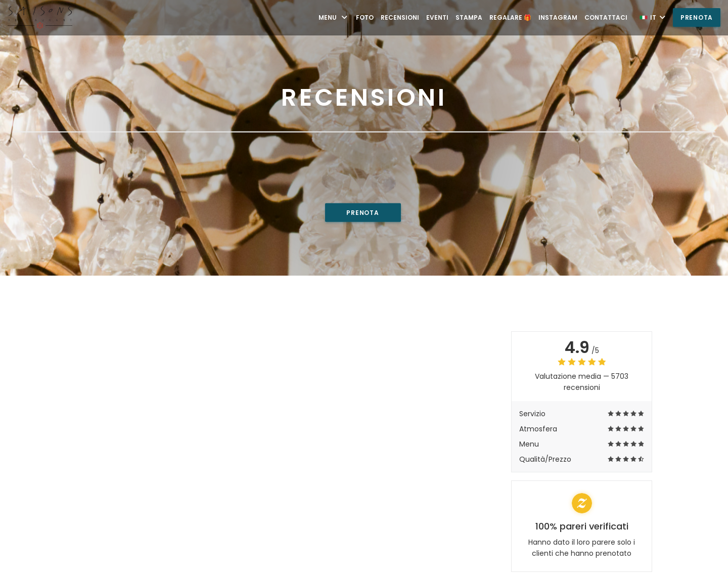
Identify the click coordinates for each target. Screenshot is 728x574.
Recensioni (400, 17)
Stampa (469, 17)
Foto (365, 17)
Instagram (558, 17)
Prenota (697, 17)
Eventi (437, 17)
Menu (334, 17)
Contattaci (606, 17)
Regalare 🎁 (510, 17)
